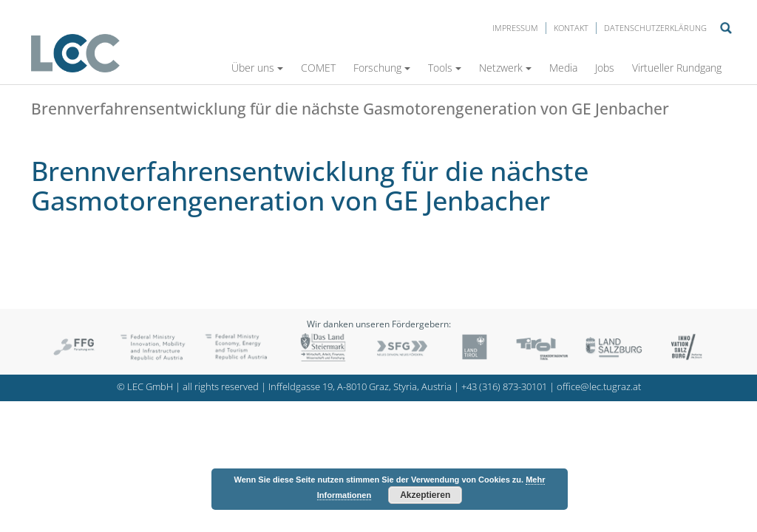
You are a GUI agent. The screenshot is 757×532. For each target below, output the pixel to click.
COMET (318, 68)
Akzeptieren (425, 495)
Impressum (515, 28)
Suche (726, 28)
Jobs (605, 68)
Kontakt (571, 28)
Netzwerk (505, 68)
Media (563, 68)
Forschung (382, 68)
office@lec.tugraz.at (599, 387)
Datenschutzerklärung (655, 28)
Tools (445, 68)
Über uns (257, 68)
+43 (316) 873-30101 (504, 387)
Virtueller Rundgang (677, 68)
